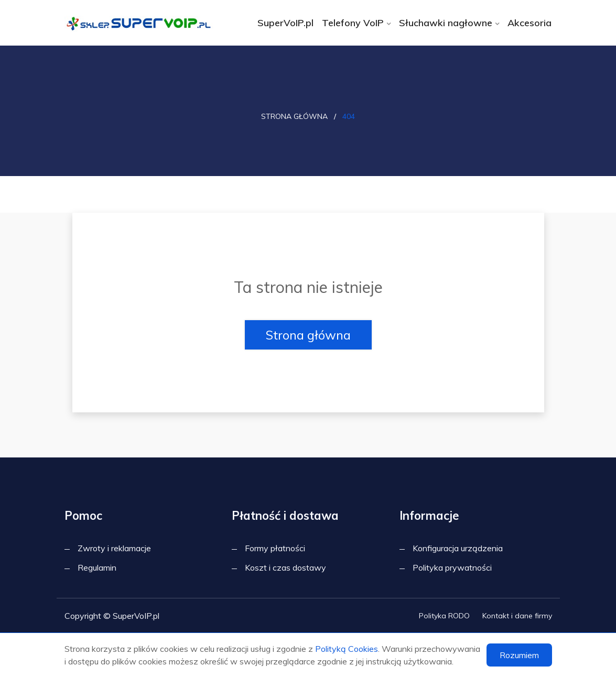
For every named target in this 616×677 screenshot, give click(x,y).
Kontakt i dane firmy (517, 616)
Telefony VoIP (353, 23)
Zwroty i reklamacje (114, 548)
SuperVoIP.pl (285, 23)
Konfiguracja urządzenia (458, 548)
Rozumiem (519, 655)
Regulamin (97, 567)
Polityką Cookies (347, 649)
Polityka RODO (444, 616)
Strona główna (294, 116)
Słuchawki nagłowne (446, 23)
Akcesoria (529, 23)
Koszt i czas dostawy (285, 567)
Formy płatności (275, 548)
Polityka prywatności (452, 567)
